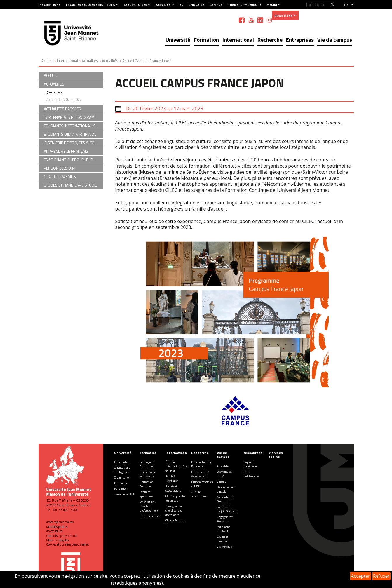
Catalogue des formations (148, 464)
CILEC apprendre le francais (175, 498)
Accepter (360, 576)
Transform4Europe (244, 5)
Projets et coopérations (173, 488)
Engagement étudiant (225, 519)
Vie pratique (224, 547)
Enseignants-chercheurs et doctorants (174, 510)
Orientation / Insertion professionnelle (149, 506)
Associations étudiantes (225, 499)
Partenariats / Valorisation (200, 474)
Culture (222, 482)
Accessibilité (54, 531)
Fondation (121, 489)
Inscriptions (50, 5)
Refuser (381, 576)
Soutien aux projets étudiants (227, 509)
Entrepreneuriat (150, 516)
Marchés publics (57, 527)
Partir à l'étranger (172, 479)
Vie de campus (335, 40)
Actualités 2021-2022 (64, 100)
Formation (206, 40)
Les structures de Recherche (201, 464)
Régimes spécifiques (147, 494)
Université (178, 40)
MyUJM (272, 5)
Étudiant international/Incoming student (181, 466)
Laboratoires (135, 5)
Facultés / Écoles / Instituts (90, 5)
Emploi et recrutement (250, 464)
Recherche (270, 40)
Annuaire (196, 5)
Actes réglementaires (60, 522)
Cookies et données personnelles (67, 544)
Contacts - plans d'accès (62, 536)
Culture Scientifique (199, 494)
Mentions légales (57, 540)
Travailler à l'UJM (125, 494)
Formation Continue (147, 484)
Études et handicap (223, 539)
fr (346, 5)
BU (181, 5)
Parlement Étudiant (223, 529)
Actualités (55, 93)
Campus (216, 5)
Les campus (121, 483)
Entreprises (300, 40)
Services (163, 5)
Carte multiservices (251, 474)
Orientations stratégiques (122, 470)
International (238, 40)
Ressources (252, 453)
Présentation (122, 462)
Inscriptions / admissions (148, 474)
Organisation (122, 477)
